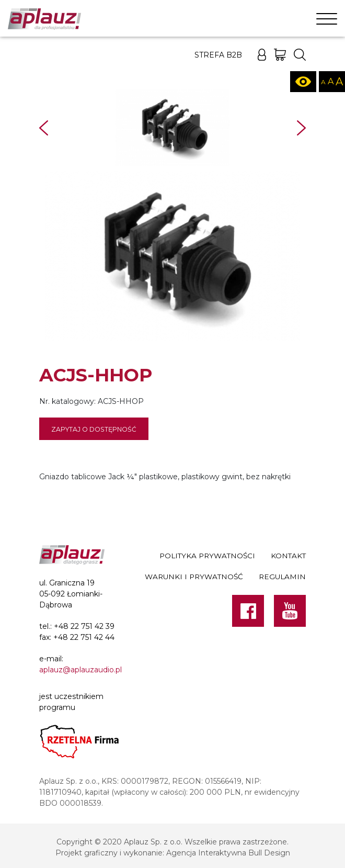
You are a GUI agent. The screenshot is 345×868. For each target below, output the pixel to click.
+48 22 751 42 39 (84, 626)
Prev (44, 128)
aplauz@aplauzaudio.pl (80, 670)
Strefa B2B (218, 55)
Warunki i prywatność (194, 577)
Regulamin (282, 577)
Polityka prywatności (207, 556)
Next (301, 128)
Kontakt (288, 556)
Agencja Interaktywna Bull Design (228, 853)
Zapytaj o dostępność (94, 429)
